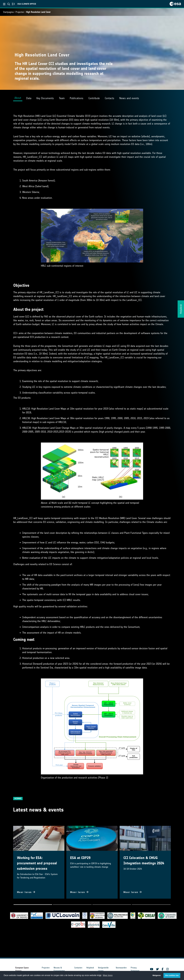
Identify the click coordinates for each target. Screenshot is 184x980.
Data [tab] (29, 98)
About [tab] (18, 98)
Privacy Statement (135, 969)
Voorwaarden (121, 968)
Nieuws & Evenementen (59, 969)
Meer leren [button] (108, 975)
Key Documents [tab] (45, 98)
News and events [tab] (129, 98)
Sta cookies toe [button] (172, 975)
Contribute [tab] (94, 98)
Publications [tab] (77, 98)
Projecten (20, 12)
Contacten (78, 968)
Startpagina (8, 12)
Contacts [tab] (110, 98)
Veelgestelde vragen (103, 969)
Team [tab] (62, 98)
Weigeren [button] (157, 975)
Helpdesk (90, 968)
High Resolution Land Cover (38, 12)
